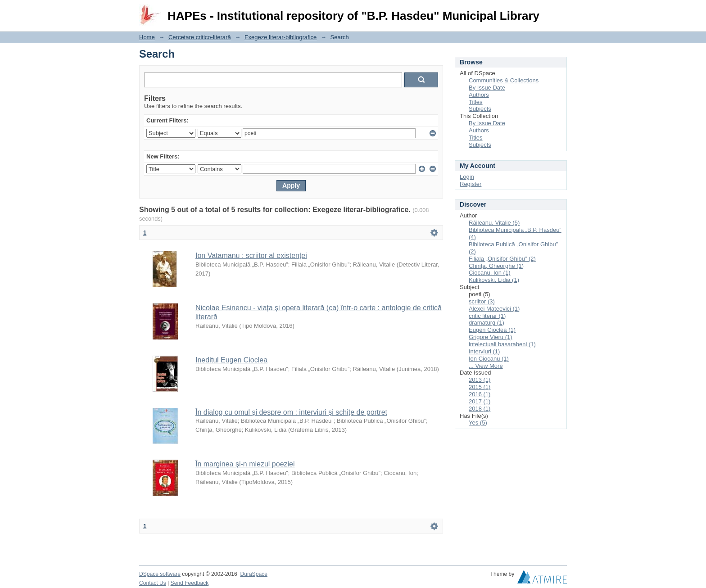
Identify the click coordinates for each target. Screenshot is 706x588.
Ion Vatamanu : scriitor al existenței (251, 256)
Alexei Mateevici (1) (494, 309)
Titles (476, 102)
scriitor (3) (482, 301)
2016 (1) (480, 394)
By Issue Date (487, 88)
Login (560, 11)
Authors (479, 95)
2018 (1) (480, 409)
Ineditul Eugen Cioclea (231, 360)
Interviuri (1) (484, 351)
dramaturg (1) (487, 323)
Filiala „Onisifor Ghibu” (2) (502, 259)
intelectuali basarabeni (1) (502, 344)
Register (471, 184)
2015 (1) (480, 387)
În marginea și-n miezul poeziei (245, 464)
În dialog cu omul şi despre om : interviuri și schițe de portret (291, 412)
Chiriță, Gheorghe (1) (496, 266)
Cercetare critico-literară (200, 37)
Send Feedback (190, 583)
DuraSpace (253, 574)
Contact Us (153, 583)
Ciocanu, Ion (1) (490, 273)
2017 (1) (480, 401)
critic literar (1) (487, 316)
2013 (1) (480, 380)
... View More (486, 366)
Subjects (480, 109)
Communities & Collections (504, 80)
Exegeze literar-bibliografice (281, 37)
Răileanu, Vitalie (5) (494, 223)
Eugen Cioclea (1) (492, 330)
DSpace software (160, 574)
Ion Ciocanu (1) (489, 359)
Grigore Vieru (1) (491, 337)
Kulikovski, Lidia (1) (494, 280)
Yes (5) (478, 423)
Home (147, 37)
